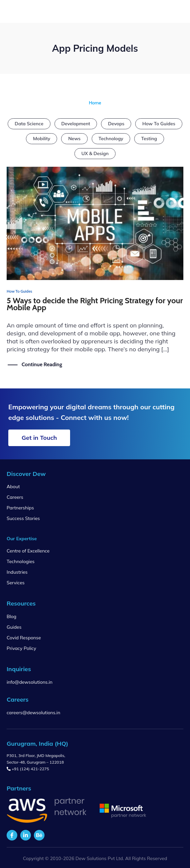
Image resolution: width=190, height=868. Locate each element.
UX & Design (95, 153)
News (74, 139)
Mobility (42, 139)
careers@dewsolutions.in (33, 713)
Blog (11, 616)
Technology (111, 139)
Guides (14, 627)
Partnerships (20, 508)
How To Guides (159, 124)
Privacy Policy (21, 648)
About (13, 487)
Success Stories (23, 518)
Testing (149, 139)
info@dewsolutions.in (30, 682)
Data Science (29, 124)
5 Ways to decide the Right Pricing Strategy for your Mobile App (95, 304)
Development (76, 124)
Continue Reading (42, 364)
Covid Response (24, 638)
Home (95, 103)
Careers (15, 497)
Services (16, 583)
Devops (116, 124)
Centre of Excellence (28, 551)
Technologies (21, 561)
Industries (17, 572)
